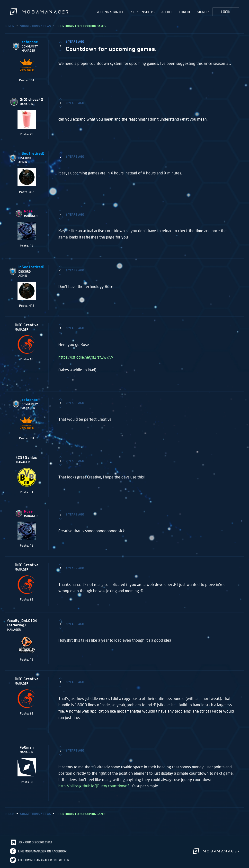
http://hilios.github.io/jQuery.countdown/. (94, 787)
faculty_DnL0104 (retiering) (22, 624)
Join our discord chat (35, 843)
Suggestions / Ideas (36, 27)
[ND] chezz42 (31, 100)
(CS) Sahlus (27, 458)
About (167, 12)
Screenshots (143, 12)
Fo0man (27, 748)
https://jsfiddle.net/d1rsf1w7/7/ (86, 358)
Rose (28, 212)
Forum (185, 12)
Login (226, 12)
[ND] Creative (27, 326)
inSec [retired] (31, 154)
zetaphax (30, 43)
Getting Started (110, 12)
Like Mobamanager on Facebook (42, 852)
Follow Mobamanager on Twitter (44, 861)
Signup (203, 12)
